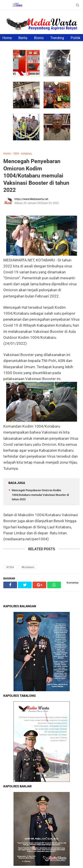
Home (7, 38)
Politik (75, 38)
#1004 (10, 567)
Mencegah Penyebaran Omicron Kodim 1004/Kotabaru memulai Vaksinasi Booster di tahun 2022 (36, 176)
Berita (23, 38)
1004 (16, 154)
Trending (57, 38)
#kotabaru (28, 567)
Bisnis (39, 38)
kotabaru (27, 154)
